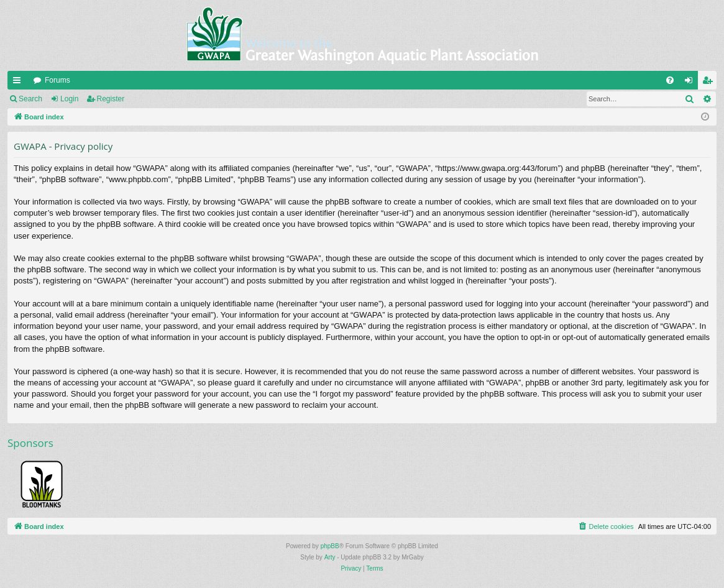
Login (69, 99)
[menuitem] (670, 80)
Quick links (19, 83)
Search (30, 99)
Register (111, 99)
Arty (330, 557)
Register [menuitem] (710, 83)
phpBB (330, 546)
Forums (57, 80)
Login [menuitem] (691, 83)
